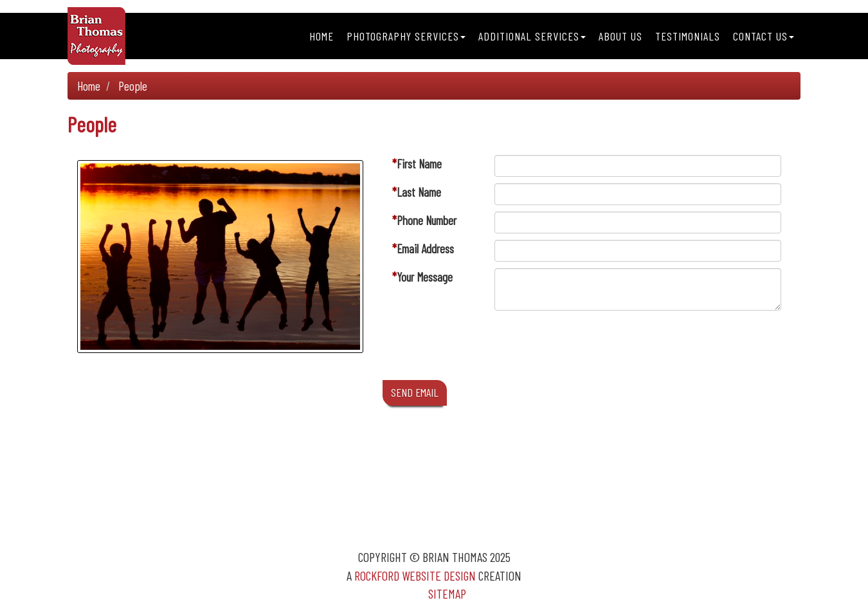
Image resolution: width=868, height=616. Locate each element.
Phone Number (427, 220)
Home (321, 36)
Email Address (425, 249)
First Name (419, 164)
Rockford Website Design (415, 575)
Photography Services (406, 36)
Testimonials (688, 36)
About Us (620, 36)
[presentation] (592, 349)
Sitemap (447, 593)
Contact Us (764, 36)
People (133, 86)
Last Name (419, 192)
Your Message (425, 277)
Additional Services (532, 36)
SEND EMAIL (415, 392)
